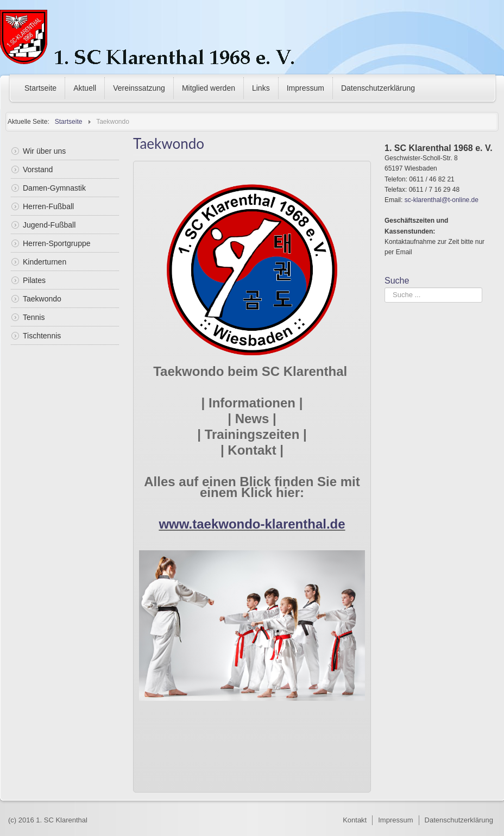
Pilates (34, 280)
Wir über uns (44, 151)
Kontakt (355, 820)
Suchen (385, 288)
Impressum (305, 88)
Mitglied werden (209, 88)
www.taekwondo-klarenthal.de (252, 524)
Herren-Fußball (48, 206)
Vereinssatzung (139, 88)
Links (261, 88)
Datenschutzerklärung (378, 88)
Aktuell (85, 88)
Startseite (40, 88)
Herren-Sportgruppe (57, 243)
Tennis (34, 317)
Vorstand (38, 169)
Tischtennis (42, 336)
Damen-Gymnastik (54, 188)
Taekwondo (42, 299)
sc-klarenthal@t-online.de (442, 200)
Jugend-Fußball (49, 225)
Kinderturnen (45, 262)
